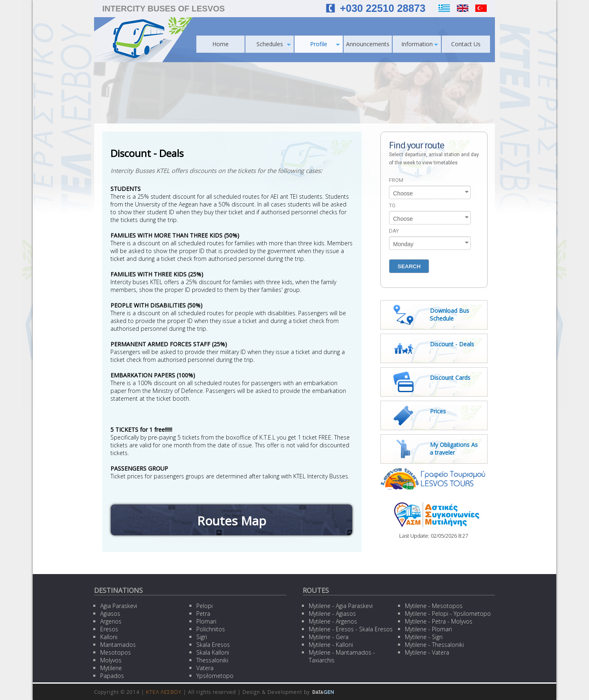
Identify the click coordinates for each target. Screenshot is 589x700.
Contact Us (466, 44)
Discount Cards (450, 378)
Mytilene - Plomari (428, 629)
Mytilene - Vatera (427, 652)
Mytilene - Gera (329, 637)
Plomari (206, 621)
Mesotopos (116, 652)
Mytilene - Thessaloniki (434, 645)
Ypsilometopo (215, 676)
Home (220, 44)
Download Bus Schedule (450, 314)
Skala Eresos (213, 645)
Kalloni (109, 637)
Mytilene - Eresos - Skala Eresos (351, 629)
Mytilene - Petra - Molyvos (439, 621)
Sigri (202, 637)
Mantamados (118, 645)
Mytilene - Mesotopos (434, 606)
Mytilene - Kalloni (331, 645)
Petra (203, 614)
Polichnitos (211, 629)
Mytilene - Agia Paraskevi (341, 606)
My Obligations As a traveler (454, 449)
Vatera (205, 668)
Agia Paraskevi (119, 606)
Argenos (111, 621)
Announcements (368, 44)
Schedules (274, 44)
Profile (325, 44)
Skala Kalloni (213, 652)
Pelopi (205, 606)
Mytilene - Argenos (333, 621)
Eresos (109, 629)
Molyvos (111, 660)
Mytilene (111, 668)
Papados (112, 676)
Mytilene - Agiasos (332, 614)
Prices (438, 411)
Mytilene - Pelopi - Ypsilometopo (448, 614)
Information (420, 44)
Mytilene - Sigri (424, 637)
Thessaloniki (212, 660)
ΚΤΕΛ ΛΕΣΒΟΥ (164, 692)
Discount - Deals (452, 344)
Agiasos (110, 614)
